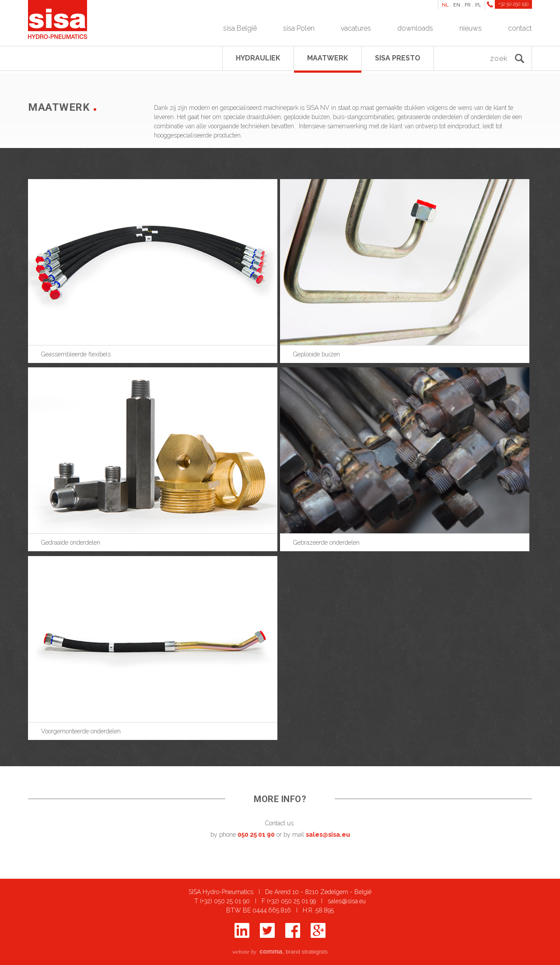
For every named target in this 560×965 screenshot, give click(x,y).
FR (468, 5)
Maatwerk (328, 58)
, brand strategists (280, 952)
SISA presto (398, 58)
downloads (415, 28)
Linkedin (242, 930)
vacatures (356, 28)
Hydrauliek (258, 58)
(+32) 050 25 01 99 (291, 901)
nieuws (471, 28)
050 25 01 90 (256, 835)
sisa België (240, 28)
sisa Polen (299, 28)
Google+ (318, 930)
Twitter (267, 930)
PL (478, 5)
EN (457, 5)
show (154, 269)
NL (445, 5)
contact (520, 28)
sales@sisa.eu (328, 835)
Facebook (293, 930)
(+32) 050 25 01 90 (225, 901)
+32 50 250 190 (513, 4)
